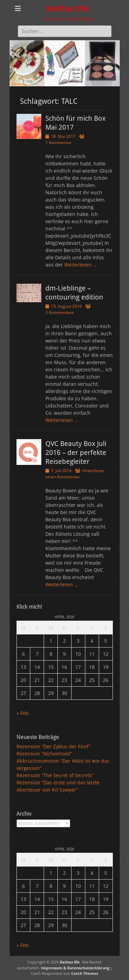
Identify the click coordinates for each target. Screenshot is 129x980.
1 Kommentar (58, 143)
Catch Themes (85, 973)
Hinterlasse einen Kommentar (75, 474)
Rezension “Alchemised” (44, 754)
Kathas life (67, 9)
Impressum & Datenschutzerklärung (75, 968)
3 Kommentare (60, 312)
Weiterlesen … (81, 265)
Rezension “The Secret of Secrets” (55, 775)
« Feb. (23, 713)
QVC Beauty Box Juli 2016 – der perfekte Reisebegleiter (76, 453)
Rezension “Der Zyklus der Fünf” (53, 746)
